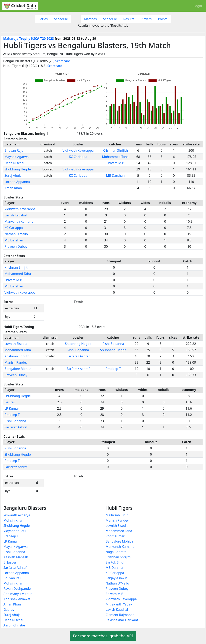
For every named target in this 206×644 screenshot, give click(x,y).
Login (198, 6)
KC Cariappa (78, 157)
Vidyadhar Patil (15, 531)
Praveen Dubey (16, 246)
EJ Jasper (10, 562)
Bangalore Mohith (18, 369)
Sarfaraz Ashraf (78, 356)
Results (129, 19)
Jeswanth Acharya (17, 515)
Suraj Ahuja (13, 175)
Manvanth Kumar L (19, 221)
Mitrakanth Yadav (119, 604)
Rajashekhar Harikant (122, 620)
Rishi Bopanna (113, 344)
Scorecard (63, 61)
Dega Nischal (14, 163)
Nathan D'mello (16, 234)
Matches (90, 19)
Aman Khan (13, 188)
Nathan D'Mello (117, 583)
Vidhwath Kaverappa (78, 150)
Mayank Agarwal (17, 157)
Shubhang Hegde (18, 169)
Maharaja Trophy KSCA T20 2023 (29, 39)
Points (163, 19)
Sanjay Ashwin (116, 578)
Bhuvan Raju (14, 150)
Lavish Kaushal (16, 215)
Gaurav (10, 402)
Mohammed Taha (115, 157)
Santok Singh (115, 562)
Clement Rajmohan (120, 615)
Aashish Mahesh (16, 557)
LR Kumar (12, 408)
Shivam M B (115, 163)
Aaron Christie (14, 625)
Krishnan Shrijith (115, 150)
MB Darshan (115, 175)
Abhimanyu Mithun (18, 594)
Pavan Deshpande (17, 589)
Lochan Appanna (17, 182)
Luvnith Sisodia (16, 344)
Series (43, 19)
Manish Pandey (16, 362)
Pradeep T (113, 369)
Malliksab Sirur (117, 515)
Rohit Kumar (115, 536)
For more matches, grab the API (103, 636)
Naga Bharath (116, 552)
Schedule (61, 19)
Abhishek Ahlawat (17, 599)
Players (146, 19)
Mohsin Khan (13, 520)
